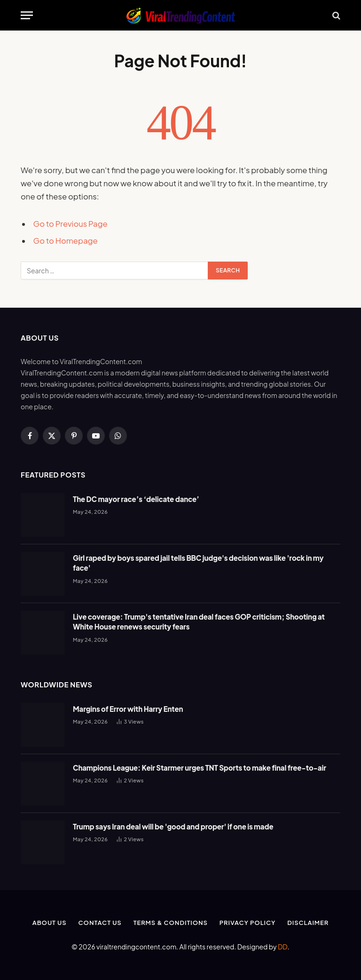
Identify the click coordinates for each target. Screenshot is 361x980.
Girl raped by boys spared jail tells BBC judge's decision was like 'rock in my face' (198, 563)
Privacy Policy (247, 923)
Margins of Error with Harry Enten (128, 709)
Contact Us (100, 923)
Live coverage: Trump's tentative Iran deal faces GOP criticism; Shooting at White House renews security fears (199, 621)
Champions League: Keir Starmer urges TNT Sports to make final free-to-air (200, 768)
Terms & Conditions (171, 923)
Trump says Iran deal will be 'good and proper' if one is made (173, 826)
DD (283, 947)
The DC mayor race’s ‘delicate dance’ (136, 499)
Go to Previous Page (71, 224)
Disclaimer (308, 923)
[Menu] (27, 15)
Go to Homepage (66, 241)
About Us (50, 923)
